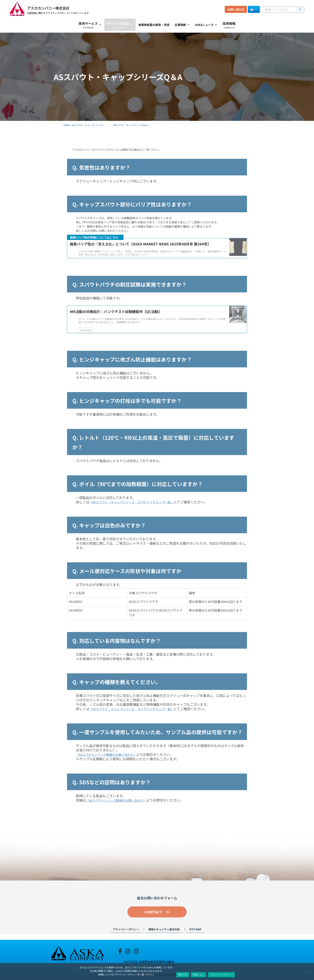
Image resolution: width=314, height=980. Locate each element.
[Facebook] (120, 951)
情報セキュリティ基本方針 (164, 935)
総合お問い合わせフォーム (157, 904)
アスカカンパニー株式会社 (59, 7)
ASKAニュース (206, 25)
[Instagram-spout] (128, 951)
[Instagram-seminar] (136, 951)
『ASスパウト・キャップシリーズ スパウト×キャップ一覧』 (137, 509)
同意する (183, 975)
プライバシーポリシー (126, 935)
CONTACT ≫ (157, 918)
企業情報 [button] (182, 25)
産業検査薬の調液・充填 (154, 25)
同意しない (198, 975)
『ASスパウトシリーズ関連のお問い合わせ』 (110, 761)
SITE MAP (195, 935)
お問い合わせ (236, 9)
